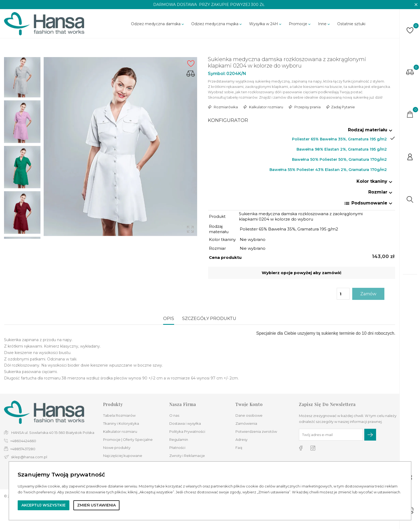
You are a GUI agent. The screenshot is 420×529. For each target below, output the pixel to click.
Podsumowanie (369, 203)
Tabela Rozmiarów (119, 415)
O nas (174, 415)
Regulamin (179, 439)
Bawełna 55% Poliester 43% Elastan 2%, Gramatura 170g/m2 (328, 170)
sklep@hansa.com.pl (29, 457)
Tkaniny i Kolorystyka (121, 423)
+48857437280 (23, 449)
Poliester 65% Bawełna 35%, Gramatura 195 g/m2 (339, 139)
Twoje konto (249, 404)
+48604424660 (23, 441)
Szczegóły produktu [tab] (209, 318)
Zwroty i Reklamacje (187, 456)
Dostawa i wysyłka (185, 423)
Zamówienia (246, 423)
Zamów (368, 294)
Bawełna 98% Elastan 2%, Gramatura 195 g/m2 (342, 149)
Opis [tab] (169, 318)
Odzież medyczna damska (158, 24)
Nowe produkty (117, 448)
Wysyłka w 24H (266, 24)
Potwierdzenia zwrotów (256, 431)
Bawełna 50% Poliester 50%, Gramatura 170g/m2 (339, 159)
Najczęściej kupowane (123, 456)
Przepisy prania (307, 107)
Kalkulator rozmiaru (266, 107)
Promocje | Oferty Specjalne (128, 439)
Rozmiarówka (225, 107)
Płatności (177, 448)
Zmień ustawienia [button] (96, 505)
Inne (324, 24)
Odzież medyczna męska (217, 24)
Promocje (300, 24)
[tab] (302, 131)
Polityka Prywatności (187, 431)
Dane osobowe (249, 415)
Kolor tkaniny (375, 181)
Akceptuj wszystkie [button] (44, 505)
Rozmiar (381, 192)
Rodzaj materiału (371, 130)
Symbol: (217, 74)
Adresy (241, 439)
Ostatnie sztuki (351, 24)
